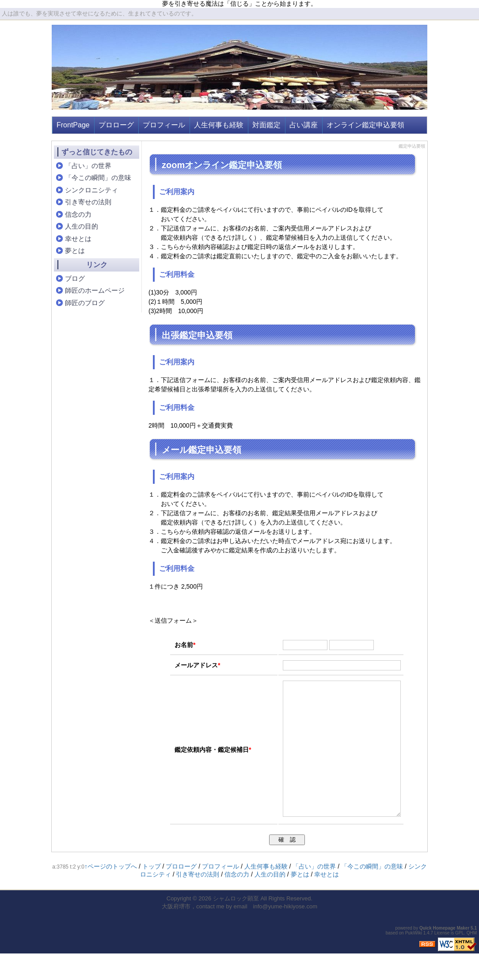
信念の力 (78, 214)
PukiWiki (414, 959)
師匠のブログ (85, 303)
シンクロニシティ (91, 190)
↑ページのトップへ (111, 893)
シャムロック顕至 (236, 925)
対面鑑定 (266, 125)
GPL (460, 959)
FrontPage (73, 125)
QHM (472, 959)
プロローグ (116, 125)
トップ (152, 893)
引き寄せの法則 (88, 202)
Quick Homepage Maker (444, 955)
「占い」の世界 (88, 166)
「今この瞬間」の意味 (98, 178)
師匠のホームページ (95, 290)
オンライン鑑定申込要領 (365, 125)
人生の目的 (82, 226)
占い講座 (304, 125)
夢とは (75, 251)
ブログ (75, 278)
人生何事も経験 (219, 125)
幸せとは (78, 239)
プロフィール (164, 125)
